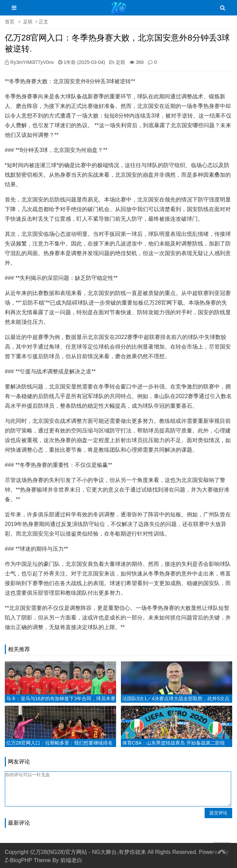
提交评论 (218, 813)
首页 (10, 22)
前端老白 (71, 860)
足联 (28, 22)
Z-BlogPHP (19, 860)
